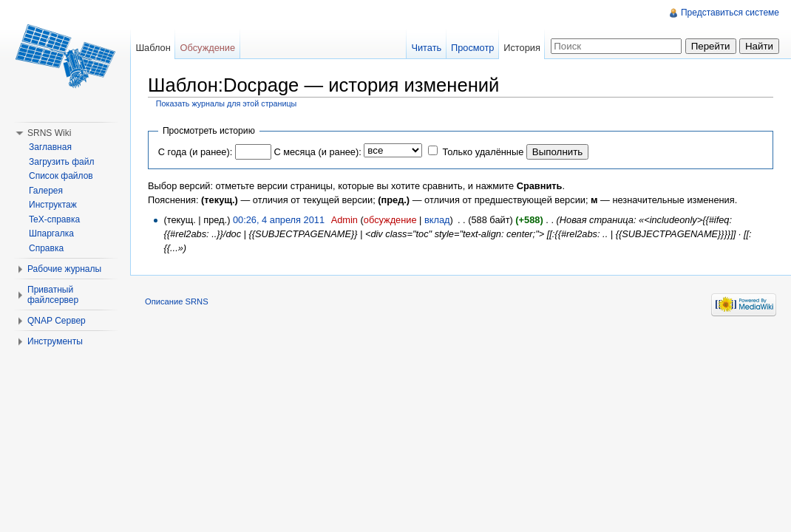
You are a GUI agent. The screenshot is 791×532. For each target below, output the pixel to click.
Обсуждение (208, 48)
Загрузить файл (61, 162)
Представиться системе (730, 13)
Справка (46, 248)
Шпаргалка (51, 233)
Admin (344, 220)
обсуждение (390, 220)
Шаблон (153, 48)
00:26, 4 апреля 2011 (279, 220)
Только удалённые (483, 152)
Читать (426, 48)
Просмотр (472, 48)
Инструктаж (53, 205)
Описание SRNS (177, 301)
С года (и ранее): (195, 152)
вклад (437, 220)
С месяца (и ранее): (317, 152)
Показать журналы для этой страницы (227, 103)
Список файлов (61, 176)
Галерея (46, 191)
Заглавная (50, 147)
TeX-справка (54, 219)
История (522, 48)
